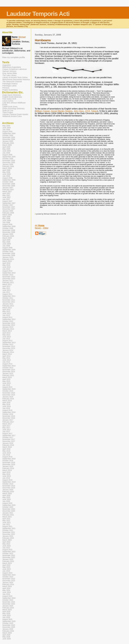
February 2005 (8, 143)
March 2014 (7, 354)
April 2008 (6, 217)
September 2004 (9, 134)
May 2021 (6, 521)
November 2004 (9, 137)
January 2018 (8, 443)
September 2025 (9, 621)
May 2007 (6, 195)
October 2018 (8, 461)
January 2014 (8, 350)
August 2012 (7, 317)
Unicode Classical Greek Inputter (15, 114)
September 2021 (9, 528)
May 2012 (6, 312)
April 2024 (6, 588)
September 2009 (9, 250)
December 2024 (9, 604)
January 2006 (8, 164)
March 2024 (7, 587)
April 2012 (6, 310)
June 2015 (7, 383)
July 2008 (6, 223)
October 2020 (8, 507)
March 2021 (7, 517)
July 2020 (6, 501)
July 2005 (6, 153)
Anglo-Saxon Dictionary (12, 95)
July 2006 (6, 176)
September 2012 (9, 319)
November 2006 (9, 184)
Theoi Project (8, 112)
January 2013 (8, 327)
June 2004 (7, 128)
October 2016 (8, 414)
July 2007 (6, 199)
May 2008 (6, 219)
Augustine (7, 65)
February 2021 (8, 515)
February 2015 (8, 375)
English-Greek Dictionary (12, 97)
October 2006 (8, 182)
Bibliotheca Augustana (12, 67)
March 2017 (7, 424)
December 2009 (9, 255)
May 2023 (6, 567)
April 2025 (6, 612)
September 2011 (9, 296)
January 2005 (8, 141)
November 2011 (9, 300)
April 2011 (6, 286)
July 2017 (6, 432)
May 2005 (6, 149)
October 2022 (8, 554)
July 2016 (6, 408)
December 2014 (9, 372)
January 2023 (8, 559)
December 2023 (9, 581)
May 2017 (6, 428)
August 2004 (7, 132)
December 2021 (9, 534)
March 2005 (7, 145)
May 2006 (6, 172)
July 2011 (6, 292)
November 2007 (9, 207)
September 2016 (9, 412)
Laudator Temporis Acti (38, 14)
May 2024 (6, 590)
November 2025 (9, 625)
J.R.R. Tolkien (91, 111)
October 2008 (8, 228)
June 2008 (7, 221)
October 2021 (8, 530)
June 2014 (7, 360)
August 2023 (7, 573)
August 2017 (7, 434)
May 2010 (6, 265)
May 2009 (6, 242)
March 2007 (7, 192)
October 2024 (8, 600)
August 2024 (7, 596)
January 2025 (8, 606)
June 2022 (7, 546)
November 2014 (9, 370)
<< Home (40, 225)
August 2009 (7, 248)
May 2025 (6, 614)
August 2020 (7, 503)
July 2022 (6, 548)
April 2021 (6, 519)
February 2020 (8, 492)
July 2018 (6, 455)
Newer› (38, 228)
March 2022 (7, 540)
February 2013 (8, 329)
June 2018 (7, 453)
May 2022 (6, 544)
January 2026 (8, 629)
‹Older (45, 228)
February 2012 (8, 306)
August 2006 (7, 178)
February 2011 (8, 283)
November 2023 (9, 579)
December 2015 (9, 395)
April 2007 (6, 194)
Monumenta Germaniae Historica (16, 79)
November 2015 (9, 393)
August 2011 (7, 294)
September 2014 (9, 366)
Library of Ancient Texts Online (15, 77)
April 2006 (6, 170)
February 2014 (8, 352)
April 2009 (6, 240)
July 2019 (6, 478)
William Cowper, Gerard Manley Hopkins (54, 111)
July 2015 (6, 385)
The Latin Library (9, 75)
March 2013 (7, 331)
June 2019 (7, 476)
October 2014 (8, 368)
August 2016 (7, 410)
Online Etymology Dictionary (14, 109)
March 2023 (7, 563)
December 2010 (9, 279)
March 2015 (7, 377)
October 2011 (8, 298)
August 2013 (7, 341)
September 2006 (9, 180)
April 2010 (6, 263)
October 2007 (8, 205)
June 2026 (7, 639)
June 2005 (7, 151)
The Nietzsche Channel (12, 82)
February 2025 (8, 608)
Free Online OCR (9, 99)
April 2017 (6, 426)
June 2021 (7, 523)
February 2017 (8, 422)
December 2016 (9, 418)
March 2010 (7, 261)
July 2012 (6, 315)
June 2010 (7, 267)
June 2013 (7, 337)
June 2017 (7, 430)
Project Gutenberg (10, 90)
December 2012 (9, 325)
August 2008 (7, 224)
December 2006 (9, 186)
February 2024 (8, 585)
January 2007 (8, 188)
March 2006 (7, 168)
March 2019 (7, 470)
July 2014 (6, 362)
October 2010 (8, 275)
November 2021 (9, 532)
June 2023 (7, 569)
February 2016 (8, 399)
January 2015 (8, 374)
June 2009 (7, 244)
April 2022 (6, 542)
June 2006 (7, 174)
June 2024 (7, 592)
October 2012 (8, 321)
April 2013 (6, 333)
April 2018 (6, 449)
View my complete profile (14, 57)
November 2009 (9, 254)
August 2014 (7, 364)
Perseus (6, 88)
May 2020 (6, 497)
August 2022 (7, 550)
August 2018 (7, 457)
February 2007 (8, 190)
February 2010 (8, 259)
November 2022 (9, 556)
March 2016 (7, 401)
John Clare (79, 111)
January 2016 (8, 397)
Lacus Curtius (8, 101)
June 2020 (7, 499)
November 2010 (9, 277)
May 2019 (6, 474)
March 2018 (7, 447)
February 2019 (8, 468)
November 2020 (9, 509)
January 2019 (8, 466)
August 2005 (7, 155)
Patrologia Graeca (10, 84)
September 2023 (9, 575)
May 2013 (6, 335)
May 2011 (6, 288)
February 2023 (8, 561)
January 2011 (8, 281)
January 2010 (8, 257)
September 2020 (9, 505)
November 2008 (9, 230)
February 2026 (8, 631)
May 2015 (6, 381)
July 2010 (6, 269)
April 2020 (6, 496)
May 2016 (6, 405)
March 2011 (7, 285)
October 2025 (8, 623)
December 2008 (9, 232)
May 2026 (6, 637)
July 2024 (6, 594)
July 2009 (6, 246)
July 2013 (6, 339)
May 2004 (6, 126)
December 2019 (9, 488)
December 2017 (9, 441)
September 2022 (9, 552)
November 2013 (9, 346)
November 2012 (9, 323)
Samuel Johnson (9, 71)
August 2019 (7, 480)
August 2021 (7, 526)
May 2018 (6, 451)
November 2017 (9, 439)
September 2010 (9, 273)
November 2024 (9, 602)
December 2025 (9, 627)
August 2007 (7, 201)
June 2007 (7, 197)
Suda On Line (8, 111)
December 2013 (9, 348)
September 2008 (9, 226)
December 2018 (9, 465)
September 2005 (9, 157)
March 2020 (7, 494)
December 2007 (9, 209)
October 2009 (8, 252)
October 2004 (8, 135)
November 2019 (9, 486)
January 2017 (8, 420)
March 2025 (7, 610)
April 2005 (6, 147)
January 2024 (8, 583)
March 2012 (7, 308)
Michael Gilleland (19, 38)
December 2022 (9, 557)
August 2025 (7, 619)
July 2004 (6, 130)
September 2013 (9, 343)
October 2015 (8, 391)
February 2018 (8, 445)
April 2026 (6, 635)
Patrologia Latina (9, 86)
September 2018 (9, 459)
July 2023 (6, 571)
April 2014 (6, 356)
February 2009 (8, 236)
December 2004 (9, 139)
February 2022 (8, 538)
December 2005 (9, 163)
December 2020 (9, 511)
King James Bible (10, 73)
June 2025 (7, 616)
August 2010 (7, 271)
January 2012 (8, 304)
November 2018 (9, 463)
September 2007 (9, 203)
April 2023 (6, 565)
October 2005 (8, 159)
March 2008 (7, 215)
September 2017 (9, 436)
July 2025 (6, 617)
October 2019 (8, 484)
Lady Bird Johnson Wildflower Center (14, 104)
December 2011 (9, 302)
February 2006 (8, 166)
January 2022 (8, 536)
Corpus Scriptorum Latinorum (15, 69)
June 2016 (7, 406)
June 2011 (7, 290)
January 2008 (8, 211)
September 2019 (9, 482)
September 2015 (9, 389)
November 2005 (9, 161)
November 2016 (9, 416)
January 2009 (8, 234)
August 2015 (7, 387)
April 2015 (6, 379)
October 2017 (8, 437)
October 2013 (8, 345)
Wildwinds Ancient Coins (12, 116)
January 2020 (8, 490)
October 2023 (8, 577)
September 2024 (9, 598)
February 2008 (8, 213)
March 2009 (7, 238)
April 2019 (6, 472)
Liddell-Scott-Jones (10, 107)
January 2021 (8, 513)
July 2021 (6, 525)
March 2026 (7, 633)
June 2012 (7, 314)
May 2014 (6, 358)
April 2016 (6, 403)
